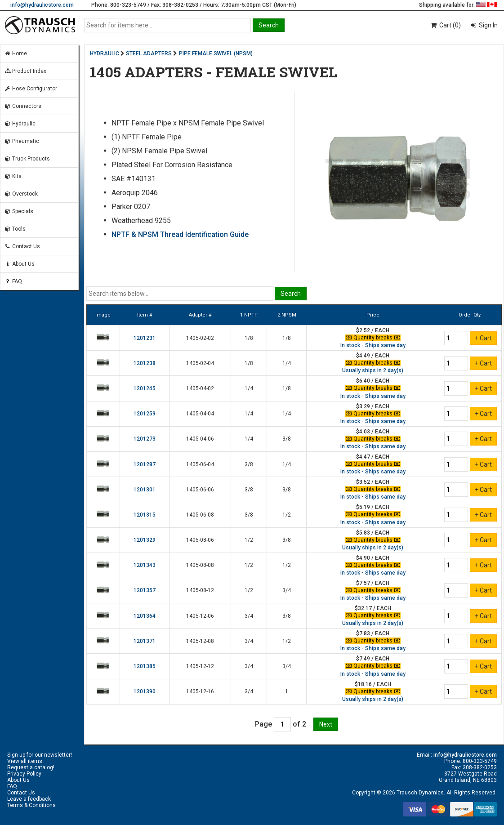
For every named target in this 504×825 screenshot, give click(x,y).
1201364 (145, 616)
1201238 (145, 363)
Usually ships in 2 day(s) (373, 370)
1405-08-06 (200, 540)
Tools (15, 229)
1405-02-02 (200, 338)
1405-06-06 (200, 490)
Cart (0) (445, 25)
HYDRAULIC (105, 54)
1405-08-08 (200, 565)
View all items (25, 761)
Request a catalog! (31, 767)
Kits (13, 176)
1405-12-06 (200, 616)
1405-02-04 (200, 363)
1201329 (145, 540)
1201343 (145, 565)
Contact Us (22, 246)
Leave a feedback (29, 799)
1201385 (145, 666)
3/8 (287, 439)
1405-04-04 (200, 414)
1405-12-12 (200, 666)
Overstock (21, 194)
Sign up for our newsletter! (40, 755)
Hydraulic (20, 124)
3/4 (287, 590)
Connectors (23, 106)
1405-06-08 (200, 515)
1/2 (287, 515)
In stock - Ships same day (373, 345)
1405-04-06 (200, 439)
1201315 (145, 515)
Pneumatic (22, 141)
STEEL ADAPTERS (149, 54)
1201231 (145, 338)
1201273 (145, 439)
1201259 (145, 414)
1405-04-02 (200, 388)
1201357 (145, 590)
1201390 (145, 691)
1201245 (145, 388)
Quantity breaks (373, 338)
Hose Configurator (31, 89)
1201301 (145, 490)
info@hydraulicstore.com (42, 5)
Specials (19, 211)
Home (16, 54)
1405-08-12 (200, 590)
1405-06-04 (200, 464)
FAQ (13, 281)
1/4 (287, 363)
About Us (19, 264)
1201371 (145, 641)
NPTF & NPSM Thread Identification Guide (180, 234)
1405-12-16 (200, 691)
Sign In (488, 25)
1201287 (145, 464)
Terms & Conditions (31, 805)
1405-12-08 (200, 641)
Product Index (25, 71)
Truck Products (27, 159)
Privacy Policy (24, 774)
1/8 (249, 338)
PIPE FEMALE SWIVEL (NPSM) (216, 54)
